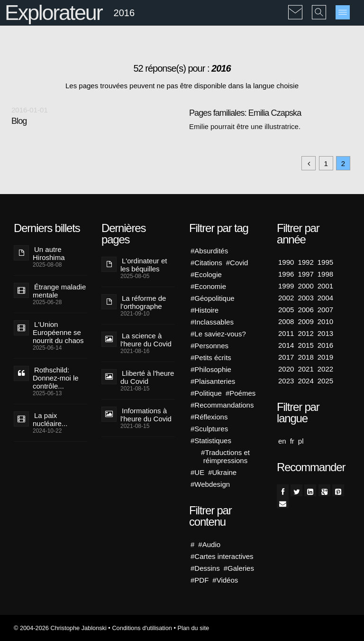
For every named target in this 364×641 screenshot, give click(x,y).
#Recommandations (222, 405)
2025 (325, 381)
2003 (305, 298)
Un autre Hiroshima (49, 253)
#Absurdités (209, 251)
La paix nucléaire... (50, 419)
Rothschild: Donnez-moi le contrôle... (56, 378)
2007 (325, 310)
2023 (286, 381)
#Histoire (205, 310)
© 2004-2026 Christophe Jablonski (60, 628)
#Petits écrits (211, 358)
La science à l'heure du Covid (146, 340)
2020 (286, 369)
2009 (305, 321)
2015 (305, 345)
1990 (286, 262)
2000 (305, 286)
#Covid (237, 263)
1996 (286, 274)
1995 (325, 262)
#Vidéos (225, 580)
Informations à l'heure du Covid (146, 415)
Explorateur (53, 13)
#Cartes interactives (222, 556)
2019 (325, 357)
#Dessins (205, 568)
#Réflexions (209, 417)
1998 (325, 274)
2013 (325, 333)
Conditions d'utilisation (142, 628)
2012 (305, 333)
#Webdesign (210, 484)
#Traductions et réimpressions (225, 456)
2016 (325, 345)
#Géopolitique (213, 298)
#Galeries (239, 568)
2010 (325, 321)
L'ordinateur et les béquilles (144, 265)
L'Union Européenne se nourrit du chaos (58, 332)
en (282, 441)
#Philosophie (211, 369)
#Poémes (241, 393)
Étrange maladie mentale (59, 291)
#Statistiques (211, 441)
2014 (286, 345)
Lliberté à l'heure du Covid (147, 377)
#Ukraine (222, 472)
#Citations (206, 263)
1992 (305, 262)
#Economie (208, 286)
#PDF (200, 580)
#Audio (209, 544)
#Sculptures (209, 429)
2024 (305, 381)
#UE (197, 472)
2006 (305, 310)
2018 (305, 357)
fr (292, 441)
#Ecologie (206, 274)
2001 (325, 286)
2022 (325, 369)
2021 (305, 369)
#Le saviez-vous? (218, 334)
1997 (305, 274)
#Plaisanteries (213, 381)
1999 (286, 286)
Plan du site (193, 628)
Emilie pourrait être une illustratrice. (245, 126)
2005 (286, 310)
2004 (325, 298)
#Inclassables (212, 322)
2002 (286, 298)
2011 (286, 333)
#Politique (206, 393)
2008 (286, 321)
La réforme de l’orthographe (143, 302)
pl (301, 441)
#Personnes (209, 346)
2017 (286, 357)
